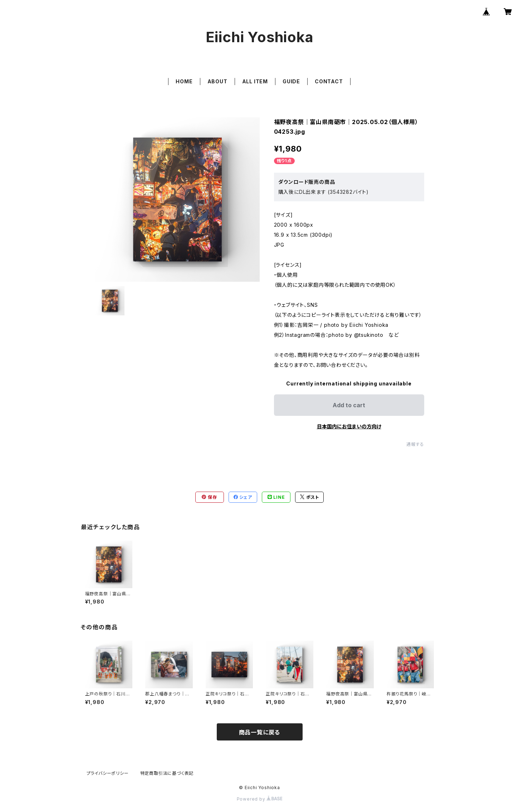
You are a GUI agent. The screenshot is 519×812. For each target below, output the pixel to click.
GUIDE (291, 81)
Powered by (260, 799)
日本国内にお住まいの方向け (349, 426)
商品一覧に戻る (260, 732)
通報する (415, 444)
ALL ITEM (255, 81)
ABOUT (217, 81)
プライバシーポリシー (108, 773)
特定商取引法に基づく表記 (167, 773)
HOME (184, 81)
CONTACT (329, 81)
